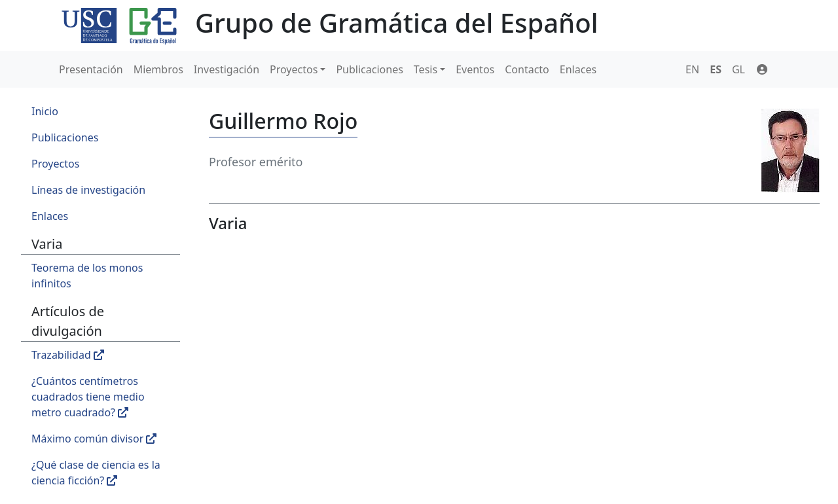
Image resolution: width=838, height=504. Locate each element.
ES (716, 69)
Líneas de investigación (88, 190)
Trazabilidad (68, 355)
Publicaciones (369, 69)
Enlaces (578, 69)
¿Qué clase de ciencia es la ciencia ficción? (96, 473)
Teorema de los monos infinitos (87, 276)
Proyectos (294, 69)
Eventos (475, 69)
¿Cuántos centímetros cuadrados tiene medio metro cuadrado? (88, 397)
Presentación (91, 69)
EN (692, 69)
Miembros (158, 69)
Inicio (45, 111)
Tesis (426, 69)
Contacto (527, 69)
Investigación (227, 69)
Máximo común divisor (94, 439)
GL (738, 69)
